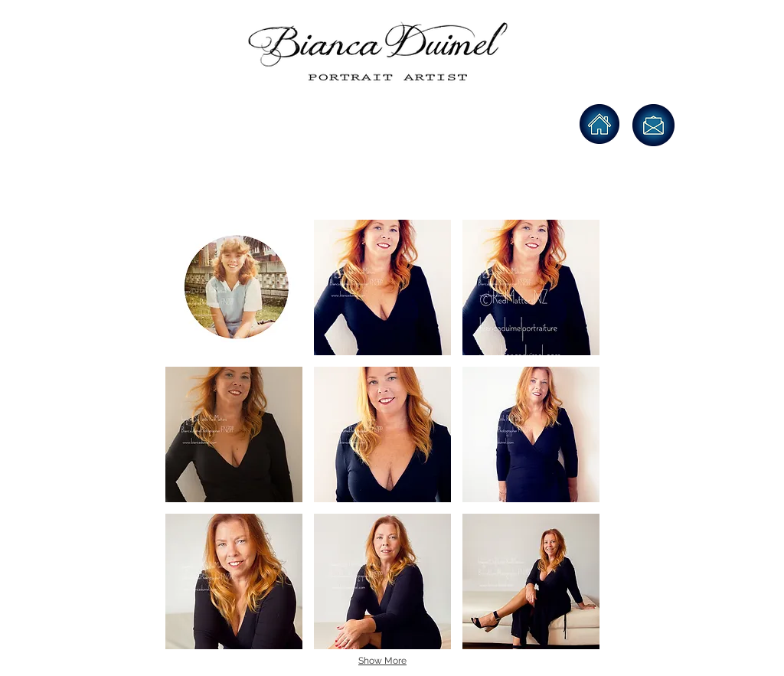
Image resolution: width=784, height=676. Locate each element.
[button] (234, 287)
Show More (382, 661)
